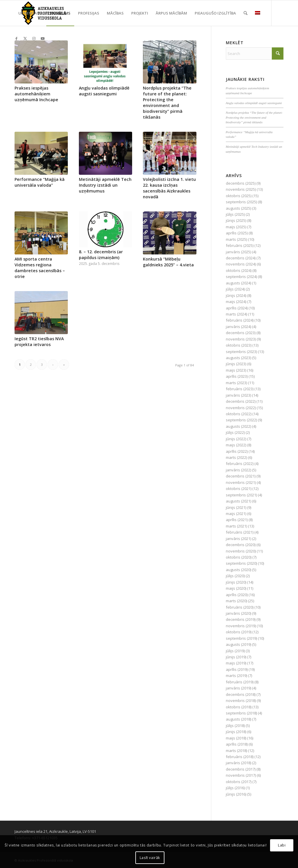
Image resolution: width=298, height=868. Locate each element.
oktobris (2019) (239, 632)
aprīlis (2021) (237, 520)
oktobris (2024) (239, 270)
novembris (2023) (241, 339)
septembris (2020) (241, 563)
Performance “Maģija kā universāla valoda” (40, 182)
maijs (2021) (236, 514)
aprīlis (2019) (237, 669)
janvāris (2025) (238, 252)
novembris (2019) (241, 626)
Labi (282, 845)
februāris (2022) (240, 464)
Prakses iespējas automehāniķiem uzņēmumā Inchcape (36, 94)
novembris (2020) (241, 551)
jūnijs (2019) (236, 657)
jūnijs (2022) (236, 439)
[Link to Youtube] (42, 38)
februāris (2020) (240, 607)
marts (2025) (236, 239)
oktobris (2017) (239, 782)
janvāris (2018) (238, 763)
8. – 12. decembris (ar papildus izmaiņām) (101, 255)
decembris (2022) (241, 401)
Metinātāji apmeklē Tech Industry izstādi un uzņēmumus (105, 185)
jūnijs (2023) (236, 364)
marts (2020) (236, 601)
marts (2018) (236, 751)
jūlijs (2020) (235, 576)
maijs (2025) (236, 227)
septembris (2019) (241, 638)
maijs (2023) (236, 370)
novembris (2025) (241, 189)
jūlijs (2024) (235, 289)
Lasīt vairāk (150, 858)
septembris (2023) (241, 352)
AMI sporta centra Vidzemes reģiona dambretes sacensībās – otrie (40, 268)
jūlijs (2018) (235, 726)
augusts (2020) (238, 570)
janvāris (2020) (238, 613)
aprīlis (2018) (237, 744)
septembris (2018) (241, 713)
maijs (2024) (236, 302)
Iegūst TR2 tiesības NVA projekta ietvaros (39, 342)
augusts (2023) (238, 358)
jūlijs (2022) (235, 432)
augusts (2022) (238, 426)
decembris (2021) (241, 476)
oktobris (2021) (239, 489)
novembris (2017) (241, 775)
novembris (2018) (241, 701)
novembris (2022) (241, 408)
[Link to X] (25, 38)
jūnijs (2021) (236, 507)
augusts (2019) (238, 644)
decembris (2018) (241, 694)
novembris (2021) (241, 482)
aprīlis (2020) (237, 595)
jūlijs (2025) (235, 214)
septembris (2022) (241, 420)
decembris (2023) (241, 333)
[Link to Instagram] (34, 38)
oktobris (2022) (239, 414)
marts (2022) (236, 457)
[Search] (245, 13)
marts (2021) (236, 526)
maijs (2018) (236, 738)
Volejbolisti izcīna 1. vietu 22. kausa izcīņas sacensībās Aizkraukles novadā (169, 188)
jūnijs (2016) (236, 794)
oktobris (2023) (239, 345)
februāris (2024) (240, 320)
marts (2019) (236, 675)
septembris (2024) (241, 277)
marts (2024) (236, 314)
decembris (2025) (241, 183)
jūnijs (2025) (236, 220)
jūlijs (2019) (235, 651)
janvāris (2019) (238, 688)
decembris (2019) (241, 619)
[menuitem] (30, 13)
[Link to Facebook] (16, 38)
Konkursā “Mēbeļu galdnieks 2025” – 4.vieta (168, 262)
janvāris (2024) (238, 327)
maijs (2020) (236, 588)
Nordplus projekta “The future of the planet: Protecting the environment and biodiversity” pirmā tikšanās (167, 103)
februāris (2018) (240, 757)
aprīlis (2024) (237, 308)
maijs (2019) (236, 663)
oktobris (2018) (239, 707)
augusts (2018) (238, 719)
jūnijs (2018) (236, 732)
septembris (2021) (241, 495)
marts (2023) (236, 383)
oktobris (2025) (239, 196)
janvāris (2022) (238, 470)
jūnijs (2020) (236, 582)
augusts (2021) (238, 501)
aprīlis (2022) (237, 451)
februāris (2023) (240, 389)
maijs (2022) (236, 445)
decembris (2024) (241, 258)
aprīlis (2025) (237, 233)
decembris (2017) (241, 769)
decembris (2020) (241, 545)
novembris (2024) (241, 264)
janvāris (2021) (238, 539)
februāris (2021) (240, 532)
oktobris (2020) (239, 557)
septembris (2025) (241, 202)
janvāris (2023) (238, 395)
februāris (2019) (240, 682)
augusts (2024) (238, 283)
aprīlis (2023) (237, 376)
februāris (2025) (240, 245)
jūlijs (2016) (235, 788)
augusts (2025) (238, 208)
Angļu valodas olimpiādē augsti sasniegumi (104, 91)
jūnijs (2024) (236, 295)
